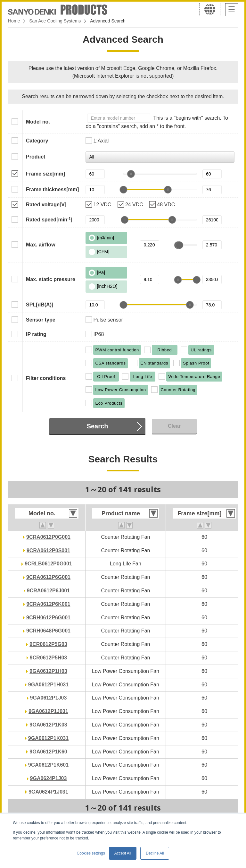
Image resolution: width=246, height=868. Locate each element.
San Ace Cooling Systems (55, 21)
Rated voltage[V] (46, 205)
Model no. (38, 122)
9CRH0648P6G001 (48, 631)
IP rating (36, 334)
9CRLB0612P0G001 (48, 564)
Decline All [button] (155, 853)
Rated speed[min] (49, 219)
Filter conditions (46, 378)
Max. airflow (41, 245)
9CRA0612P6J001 (48, 591)
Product (36, 157)
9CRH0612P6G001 (48, 618)
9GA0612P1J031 (48, 711)
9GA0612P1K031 (48, 738)
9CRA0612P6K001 (49, 604)
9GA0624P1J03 (49, 778)
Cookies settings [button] (91, 853)
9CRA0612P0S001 (48, 550)
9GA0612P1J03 (49, 698)
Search (98, 426)
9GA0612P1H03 (48, 671)
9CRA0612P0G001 (48, 537)
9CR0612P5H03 (49, 658)
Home (14, 21)
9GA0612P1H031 (48, 685)
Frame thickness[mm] (52, 189)
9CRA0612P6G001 (48, 577)
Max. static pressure (51, 279)
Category (37, 141)
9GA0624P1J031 (48, 792)
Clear (174, 426)
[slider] (131, 174)
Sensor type (41, 320)
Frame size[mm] (45, 174)
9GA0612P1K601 (48, 765)
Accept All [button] (123, 853)
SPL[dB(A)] (40, 305)
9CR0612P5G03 (48, 644)
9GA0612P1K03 (48, 725)
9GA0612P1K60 (48, 752)
